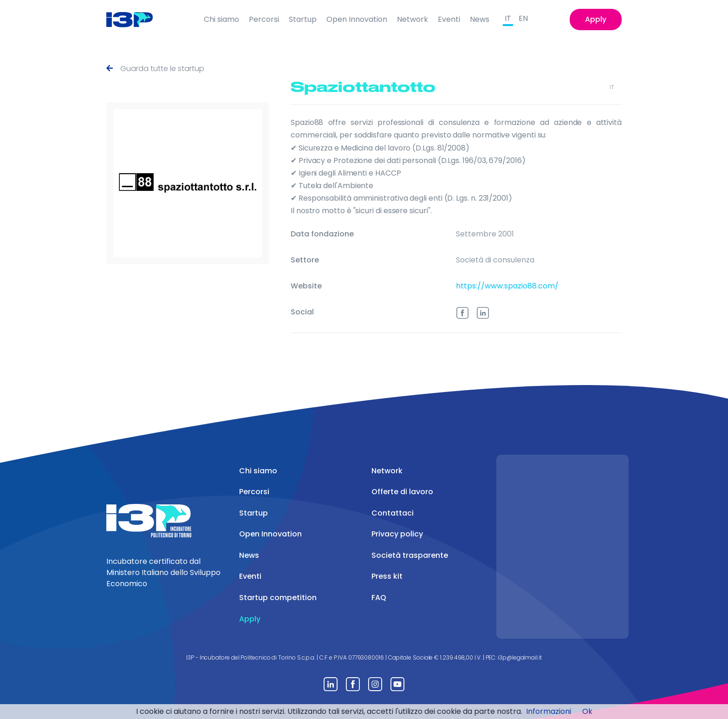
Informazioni (549, 711)
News (480, 19)
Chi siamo (221, 19)
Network (413, 19)
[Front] (137, 20)
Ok (587, 711)
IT (508, 18)
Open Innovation (357, 19)
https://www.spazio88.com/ (507, 284)
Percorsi (264, 19)
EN (523, 18)
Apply (596, 19)
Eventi (449, 19)
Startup (303, 19)
